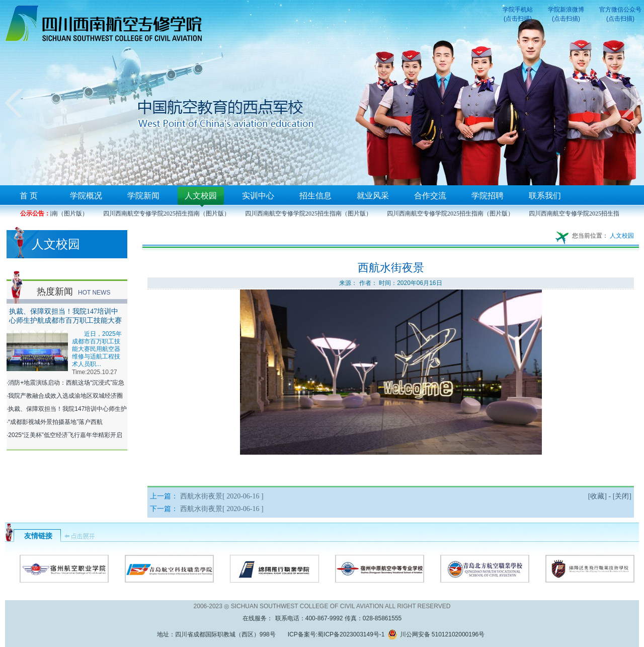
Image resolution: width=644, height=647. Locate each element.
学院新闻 (143, 196)
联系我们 (545, 196)
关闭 (622, 496)
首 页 (29, 196)
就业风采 (373, 196)
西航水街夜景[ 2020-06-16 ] (222, 496)
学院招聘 (488, 196)
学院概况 (86, 196)
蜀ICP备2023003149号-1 (351, 634)
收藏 (597, 496)
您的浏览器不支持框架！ (322, 93)
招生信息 (315, 196)
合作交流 (430, 196)
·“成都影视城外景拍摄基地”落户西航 (55, 422)
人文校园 (201, 196)
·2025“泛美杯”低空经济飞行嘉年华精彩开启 (64, 435)
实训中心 (258, 196)
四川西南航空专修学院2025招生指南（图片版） (169, 213)
